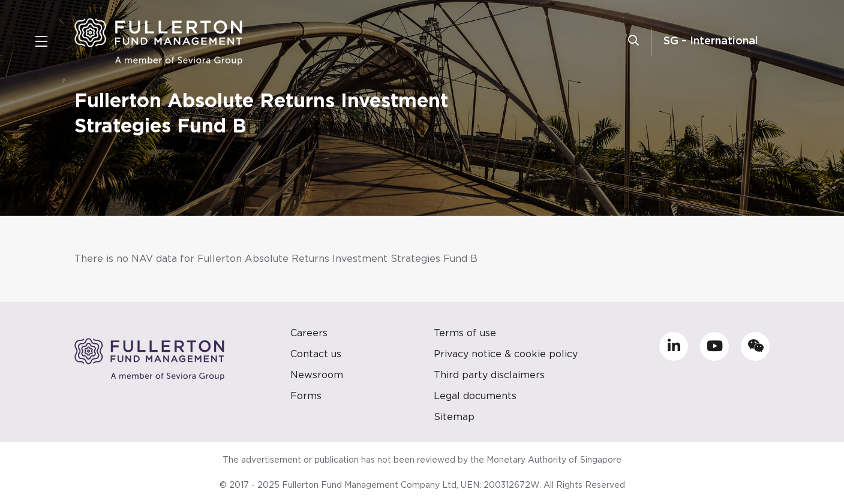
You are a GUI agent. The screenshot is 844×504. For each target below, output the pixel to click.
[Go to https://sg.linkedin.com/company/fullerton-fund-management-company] (674, 346)
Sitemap (454, 417)
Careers (309, 333)
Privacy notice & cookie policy (506, 354)
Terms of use (465, 333)
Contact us (316, 354)
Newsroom (317, 375)
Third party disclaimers (489, 375)
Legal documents (475, 396)
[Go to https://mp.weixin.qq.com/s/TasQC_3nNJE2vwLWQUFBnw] (755, 346)
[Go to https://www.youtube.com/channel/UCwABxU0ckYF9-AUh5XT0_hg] (714, 346)
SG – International (711, 41)
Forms (306, 396)
